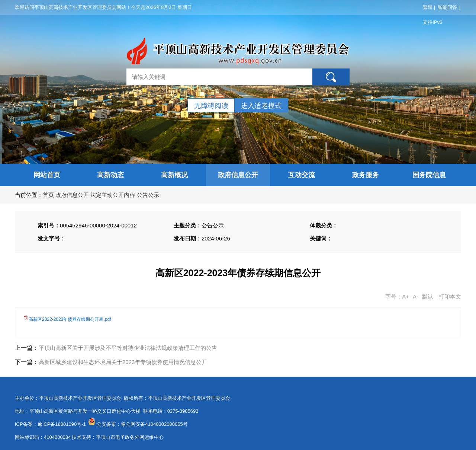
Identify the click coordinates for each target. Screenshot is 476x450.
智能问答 (447, 7)
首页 (48, 195)
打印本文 (450, 296)
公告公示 (148, 195)
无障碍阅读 (211, 106)
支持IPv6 (432, 22)
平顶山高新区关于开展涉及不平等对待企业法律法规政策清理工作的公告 (128, 348)
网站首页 (47, 175)
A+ (406, 296)
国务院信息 (429, 175)
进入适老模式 (261, 106)
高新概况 (174, 175)
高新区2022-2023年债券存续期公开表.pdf (70, 319)
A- (416, 296)
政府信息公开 (238, 175)
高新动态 (110, 175)
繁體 (428, 7)
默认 (428, 296)
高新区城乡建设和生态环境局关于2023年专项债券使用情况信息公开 (123, 362)
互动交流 (302, 175)
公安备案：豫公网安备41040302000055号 (142, 424)
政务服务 (366, 175)
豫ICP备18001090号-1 (62, 424)
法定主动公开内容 (113, 195)
